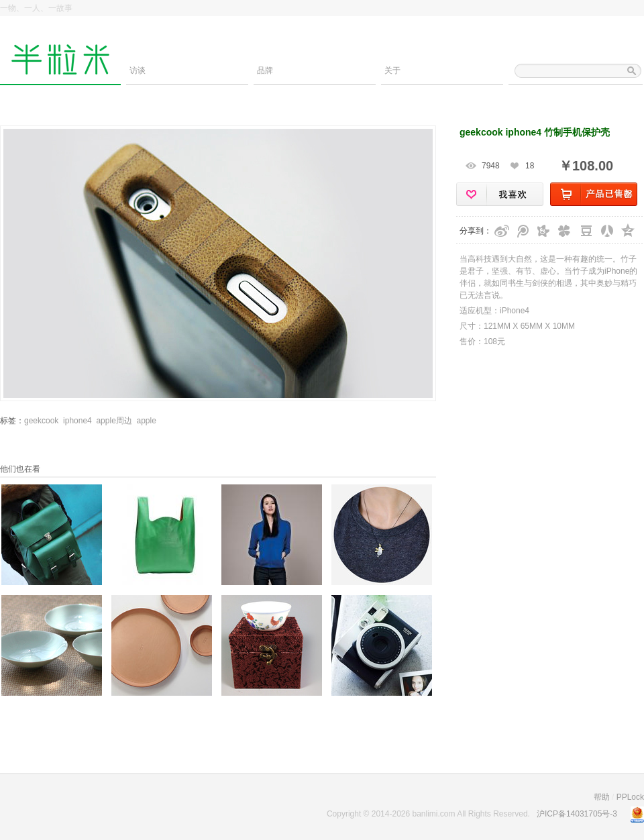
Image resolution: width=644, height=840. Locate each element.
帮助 (602, 797)
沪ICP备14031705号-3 (577, 814)
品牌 (265, 70)
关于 (392, 70)
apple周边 (114, 421)
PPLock (630, 797)
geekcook (41, 421)
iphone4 (77, 421)
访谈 (138, 70)
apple (146, 421)
